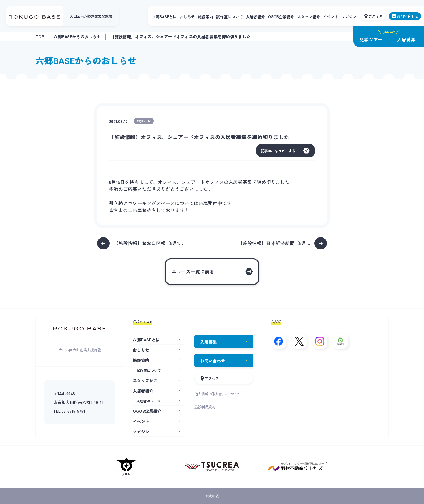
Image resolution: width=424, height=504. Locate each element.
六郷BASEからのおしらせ (77, 36)
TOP (40, 36)
